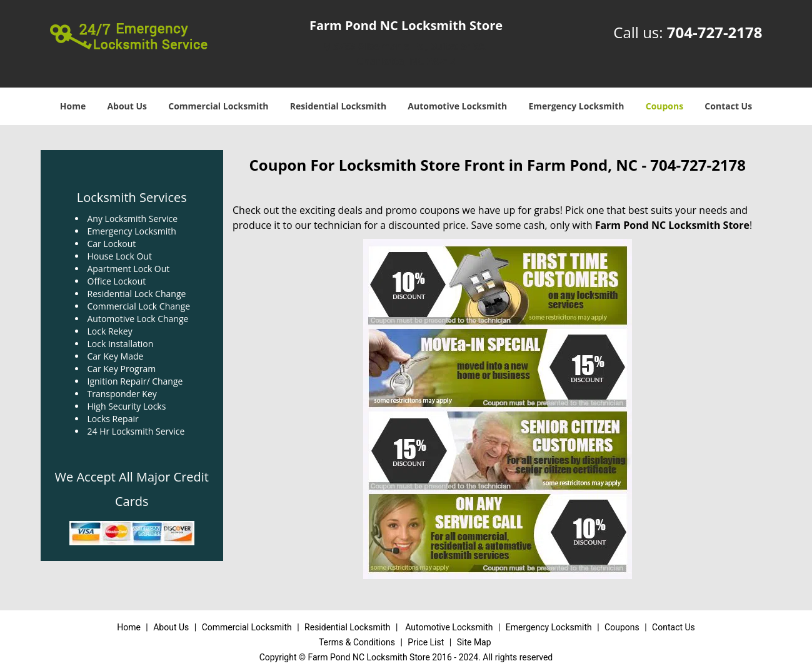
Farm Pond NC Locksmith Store (672, 225)
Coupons (664, 106)
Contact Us (728, 106)
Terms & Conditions (357, 642)
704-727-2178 (715, 32)
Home (73, 106)
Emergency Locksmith (576, 106)
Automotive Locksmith (457, 106)
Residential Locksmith (338, 106)
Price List (426, 642)
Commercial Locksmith (218, 106)
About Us (127, 106)
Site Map (474, 642)
